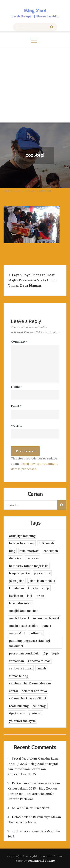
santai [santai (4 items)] (13, 691)
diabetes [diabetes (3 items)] (15, 558)
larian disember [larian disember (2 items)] (21, 603)
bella (15, 808)
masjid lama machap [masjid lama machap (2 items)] (24, 611)
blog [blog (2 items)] (12, 551)
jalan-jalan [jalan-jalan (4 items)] (17, 581)
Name (16, 387)
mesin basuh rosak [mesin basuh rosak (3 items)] (46, 618)
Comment (19, 341)
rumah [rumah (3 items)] (41, 668)
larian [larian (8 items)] (40, 596)
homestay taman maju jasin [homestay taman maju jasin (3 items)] (29, 566)
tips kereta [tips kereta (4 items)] (17, 713)
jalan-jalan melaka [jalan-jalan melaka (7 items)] (42, 581)
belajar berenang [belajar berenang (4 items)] (22, 543)
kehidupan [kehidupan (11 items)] (17, 588)
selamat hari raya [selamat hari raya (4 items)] (34, 691)
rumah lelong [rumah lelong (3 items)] (19, 676)
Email (16, 406)
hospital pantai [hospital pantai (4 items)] (19, 573)
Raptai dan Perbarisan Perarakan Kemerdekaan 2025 (33, 769)
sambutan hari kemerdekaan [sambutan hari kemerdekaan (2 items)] (30, 683)
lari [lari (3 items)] (29, 596)
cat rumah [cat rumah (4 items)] (51, 551)
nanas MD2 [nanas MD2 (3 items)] (17, 633)
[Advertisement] (35, 85)
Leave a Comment (38, 191)
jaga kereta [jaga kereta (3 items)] (42, 573)
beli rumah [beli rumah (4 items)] (46, 543)
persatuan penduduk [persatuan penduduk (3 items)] (24, 653)
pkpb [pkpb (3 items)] (55, 653)
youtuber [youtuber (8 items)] (35, 713)
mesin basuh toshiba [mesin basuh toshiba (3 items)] (24, 626)
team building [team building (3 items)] (19, 706)
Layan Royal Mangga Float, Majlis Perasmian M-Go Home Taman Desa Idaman (32, 280)
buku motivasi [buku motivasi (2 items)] (29, 551)
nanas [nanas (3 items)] (47, 626)
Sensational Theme (41, 861)
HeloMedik (20, 817)
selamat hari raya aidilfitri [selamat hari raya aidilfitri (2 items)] (28, 698)
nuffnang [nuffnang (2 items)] (36, 633)
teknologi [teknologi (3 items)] (40, 706)
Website (17, 426)
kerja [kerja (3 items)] (46, 588)
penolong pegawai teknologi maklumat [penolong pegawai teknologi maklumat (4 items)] (29, 643)
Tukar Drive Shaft (37, 808)
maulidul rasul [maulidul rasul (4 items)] (19, 618)
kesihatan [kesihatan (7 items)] (16, 596)
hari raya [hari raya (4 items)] (32, 558)
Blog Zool (35, 11)
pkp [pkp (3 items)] (45, 653)
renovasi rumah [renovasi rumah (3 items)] (39, 661)
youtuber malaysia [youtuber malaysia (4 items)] (22, 721)
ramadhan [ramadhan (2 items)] (17, 661)
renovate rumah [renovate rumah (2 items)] (21, 668)
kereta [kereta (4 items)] (33, 588)
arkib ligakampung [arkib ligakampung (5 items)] (22, 536)
